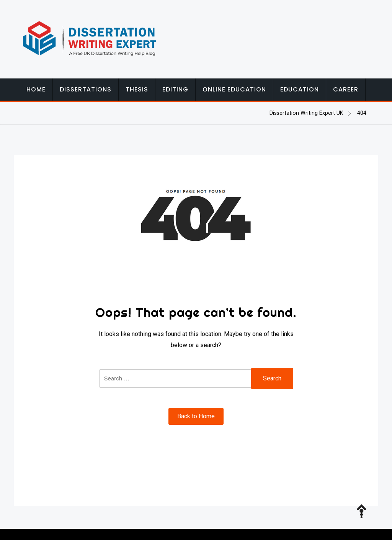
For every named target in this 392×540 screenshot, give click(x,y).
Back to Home (196, 416)
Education (300, 89)
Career (346, 89)
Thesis (137, 89)
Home (36, 89)
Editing (175, 89)
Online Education (234, 89)
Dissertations (86, 89)
